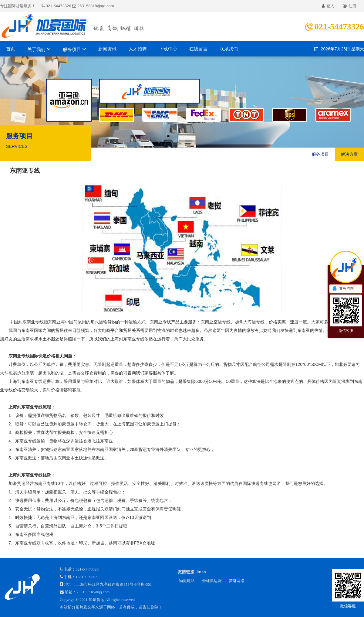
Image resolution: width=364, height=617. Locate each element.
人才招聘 (138, 49)
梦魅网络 (237, 581)
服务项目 (74, 49)
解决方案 (349, 154)
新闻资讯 (107, 49)
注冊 (350, 6)
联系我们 (229, 49)
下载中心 (168, 49)
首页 (11, 49)
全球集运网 (212, 581)
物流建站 (187, 581)
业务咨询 (343, 289)
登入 (328, 6)
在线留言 (198, 49)
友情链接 (186, 572)
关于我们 (39, 49)
